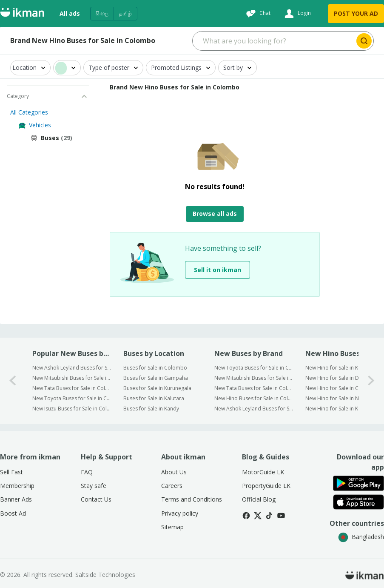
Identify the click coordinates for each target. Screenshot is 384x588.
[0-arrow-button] (13, 381)
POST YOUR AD (356, 13)
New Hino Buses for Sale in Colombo (254, 398)
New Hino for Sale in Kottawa (340, 409)
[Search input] (274, 41)
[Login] (297, 14)
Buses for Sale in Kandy (151, 409)
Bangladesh (361, 537)
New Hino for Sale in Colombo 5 (344, 388)
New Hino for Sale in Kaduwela (342, 368)
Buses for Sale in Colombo (155, 368)
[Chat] (257, 14)
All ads (70, 13)
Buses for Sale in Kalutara (154, 398)
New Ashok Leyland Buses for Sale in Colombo (72, 368)
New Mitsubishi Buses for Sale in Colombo (72, 378)
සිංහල (102, 13)
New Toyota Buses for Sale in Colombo (72, 398)
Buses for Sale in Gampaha (156, 378)
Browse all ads (215, 214)
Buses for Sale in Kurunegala (157, 388)
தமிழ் (125, 13)
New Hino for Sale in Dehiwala (341, 378)
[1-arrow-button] (371, 381)
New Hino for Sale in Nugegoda (343, 398)
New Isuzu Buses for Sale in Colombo (72, 409)
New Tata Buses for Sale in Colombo (72, 388)
